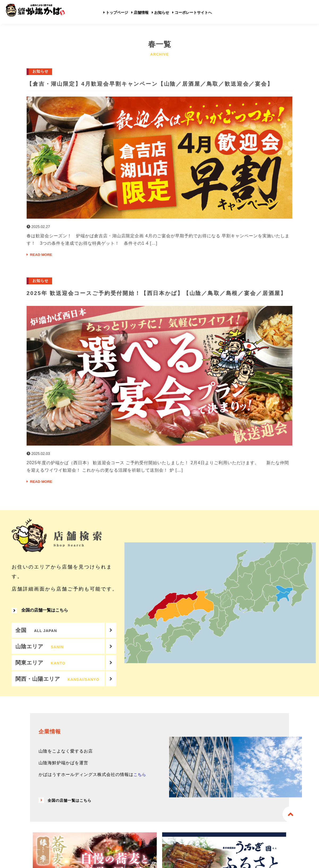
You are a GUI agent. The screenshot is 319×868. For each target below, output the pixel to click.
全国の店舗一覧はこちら (40, 633)
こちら (140, 803)
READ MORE (41, 264)
